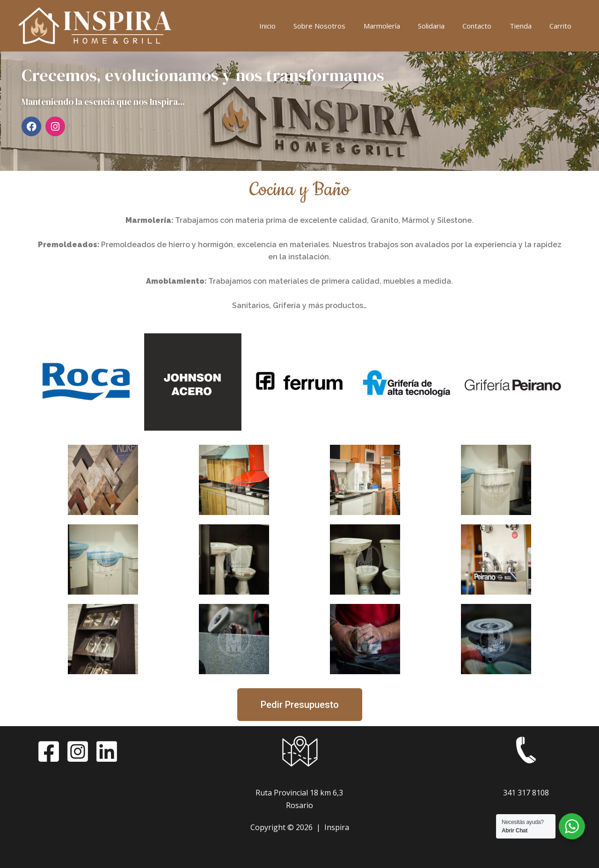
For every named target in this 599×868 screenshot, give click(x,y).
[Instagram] (78, 751)
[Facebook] (49, 751)
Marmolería (399, 26)
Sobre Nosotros (341, 26)
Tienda (526, 26)
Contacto (487, 26)
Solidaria (445, 26)
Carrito (562, 26)
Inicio (293, 26)
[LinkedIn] (107, 751)
